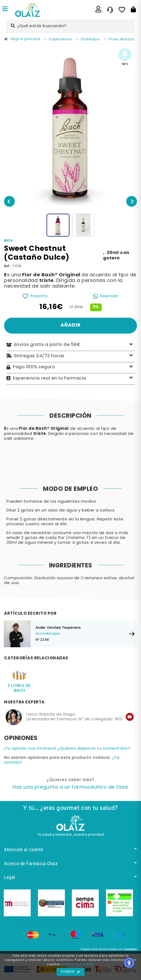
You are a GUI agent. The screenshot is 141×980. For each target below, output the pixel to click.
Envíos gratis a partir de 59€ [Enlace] (70, 345)
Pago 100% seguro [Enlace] (70, 367)
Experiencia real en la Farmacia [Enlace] (70, 378)
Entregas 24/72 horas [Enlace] (70, 356)
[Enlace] (5, 10)
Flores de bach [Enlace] (20, 688)
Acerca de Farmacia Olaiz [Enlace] (70, 863)
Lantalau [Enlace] (130, 949)
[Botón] (133, 10)
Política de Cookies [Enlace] (77, 964)
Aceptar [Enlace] (71, 972)
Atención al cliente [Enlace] (70, 850)
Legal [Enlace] (70, 877)
